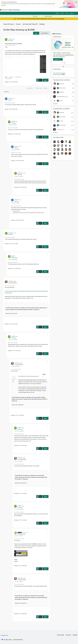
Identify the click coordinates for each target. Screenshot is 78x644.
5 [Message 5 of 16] (18, 445)
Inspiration (29, 10)
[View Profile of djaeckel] (13, 256)
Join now (3, 5)
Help (67, 13)
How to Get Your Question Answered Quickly (59, 74)
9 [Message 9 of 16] (18, 566)
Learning (52, 10)
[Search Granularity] (38, 16)
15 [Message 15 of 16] (15, 161)
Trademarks (75, 635)
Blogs (47, 10)
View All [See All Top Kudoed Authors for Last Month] (55, 132)
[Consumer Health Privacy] (18, 640)
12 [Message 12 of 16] (9, 109)
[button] (36, 33)
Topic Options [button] (44, 33)
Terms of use (68, 635)
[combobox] (60, 16)
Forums (23, 10)
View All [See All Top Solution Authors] (55, 104)
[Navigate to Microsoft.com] (4, 10)
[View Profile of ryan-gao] (10, 98)
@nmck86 (15, 211)
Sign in (62, 13)
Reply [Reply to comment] (45, 112)
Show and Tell (18, 77)
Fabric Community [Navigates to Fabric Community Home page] (14, 10)
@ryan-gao (11, 129)
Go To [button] (71, 13)
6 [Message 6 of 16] (18, 493)
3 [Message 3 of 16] (12, 351)
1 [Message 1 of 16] (9, 82)
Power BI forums (9, 24)
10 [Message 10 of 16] (9, 244)
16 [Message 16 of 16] (18, 187)
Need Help (11, 77)
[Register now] (58, 59)
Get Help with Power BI (30, 24)
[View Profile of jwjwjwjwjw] (20, 173)
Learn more (62, 19)
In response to (12, 125)
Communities (40, 10)
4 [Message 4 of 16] (15, 415)
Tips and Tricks (9, 79)
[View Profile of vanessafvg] (11, 281)
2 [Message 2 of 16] (9, 324)
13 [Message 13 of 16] (12, 134)
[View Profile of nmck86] (10, 39)
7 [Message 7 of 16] (18, 520)
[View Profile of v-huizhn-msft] (25, 532)
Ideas (34, 10)
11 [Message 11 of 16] (12, 268)
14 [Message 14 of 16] (15, 220)
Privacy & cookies (61, 635)
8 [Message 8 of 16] (18, 614)
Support (58, 10)
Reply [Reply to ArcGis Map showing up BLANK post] (45, 80)
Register (57, 13)
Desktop (42, 24)
